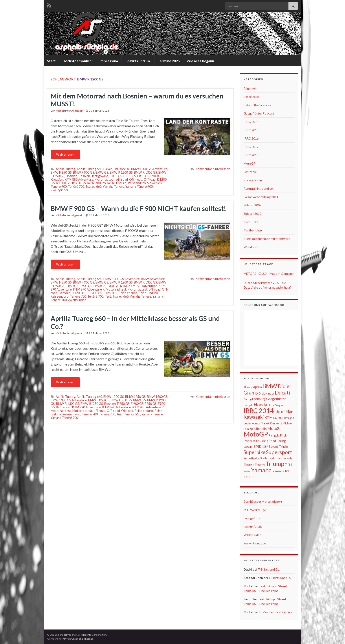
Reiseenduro (137, 183)
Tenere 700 (59, 186)
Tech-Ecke (251, 222)
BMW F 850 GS (61, 172)
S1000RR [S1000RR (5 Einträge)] (248, 447)
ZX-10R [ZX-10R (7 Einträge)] (249, 477)
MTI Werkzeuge (255, 510)
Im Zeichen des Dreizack (275, 612)
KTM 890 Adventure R (89, 289)
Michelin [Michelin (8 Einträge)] (260, 428)
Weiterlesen (65, 154)
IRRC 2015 (251, 130)
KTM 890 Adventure (79, 179)
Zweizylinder (60, 190)
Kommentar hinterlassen (213, 169)
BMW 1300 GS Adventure (149, 169)
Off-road (136, 179)
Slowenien (154, 183)
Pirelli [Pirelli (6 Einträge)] (284, 435)
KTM (123, 286)
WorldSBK (251, 247)
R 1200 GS (79, 293)
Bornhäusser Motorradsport (263, 501)
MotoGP (250, 163)
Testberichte (253, 230)
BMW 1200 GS (114, 397)
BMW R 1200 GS (121, 172)
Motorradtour (105, 179)
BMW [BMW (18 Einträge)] (270, 386)
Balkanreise (122, 169)
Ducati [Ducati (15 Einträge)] (283, 393)
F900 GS (156, 176)
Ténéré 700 (76, 186)
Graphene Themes (82, 639)
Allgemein (77, 111)
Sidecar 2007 (252, 205)
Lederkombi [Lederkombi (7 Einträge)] (252, 423)
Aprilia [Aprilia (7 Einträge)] (257, 387)
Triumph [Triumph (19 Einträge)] (277, 464)
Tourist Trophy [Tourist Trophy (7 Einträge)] (254, 465)
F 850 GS (116, 176)
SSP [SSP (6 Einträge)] (266, 447)
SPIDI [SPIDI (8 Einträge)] (258, 446)
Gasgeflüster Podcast (259, 113)
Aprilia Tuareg (65, 169)
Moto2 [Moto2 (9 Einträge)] (273, 428)
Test (108, 296)
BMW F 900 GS (84, 172)
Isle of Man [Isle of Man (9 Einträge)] (284, 412)
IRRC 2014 (251, 122)
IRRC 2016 (251, 138)
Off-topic (250, 172)
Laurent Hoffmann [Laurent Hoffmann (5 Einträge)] (284, 418)
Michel (60, 111)
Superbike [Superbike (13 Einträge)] (254, 452)
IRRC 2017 (251, 147)
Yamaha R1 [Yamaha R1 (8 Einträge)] (281, 471)
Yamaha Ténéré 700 (139, 186)
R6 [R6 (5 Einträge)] (258, 441)
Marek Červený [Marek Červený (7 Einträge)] (271, 423)
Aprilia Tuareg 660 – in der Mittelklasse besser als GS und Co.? (135, 322)
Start (51, 61)
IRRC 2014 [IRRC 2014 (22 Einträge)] (259, 411)
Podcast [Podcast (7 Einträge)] (250, 441)
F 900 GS (130, 176)
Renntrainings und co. (259, 188)
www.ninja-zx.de (255, 543)
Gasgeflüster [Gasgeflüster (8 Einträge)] (276, 399)
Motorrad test (116, 289)
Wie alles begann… (202, 61)
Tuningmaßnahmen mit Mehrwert (267, 239)
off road (122, 179)
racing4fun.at (253, 518)
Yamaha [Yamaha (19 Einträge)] (261, 470)
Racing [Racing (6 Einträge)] (264, 441)
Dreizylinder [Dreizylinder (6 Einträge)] (266, 393)
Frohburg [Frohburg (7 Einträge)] (259, 399)
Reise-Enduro (117, 183)
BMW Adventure (153, 279)
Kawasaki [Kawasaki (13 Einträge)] (254, 417)
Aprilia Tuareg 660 (89, 169)
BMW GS (102, 172)
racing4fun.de (253, 527)
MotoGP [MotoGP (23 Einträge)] (256, 434)
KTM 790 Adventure (143, 286)
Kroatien (57, 179)
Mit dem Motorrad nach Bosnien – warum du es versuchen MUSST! (137, 100)
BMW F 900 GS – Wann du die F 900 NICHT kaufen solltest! (138, 208)
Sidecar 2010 (252, 214)
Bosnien (72, 176)
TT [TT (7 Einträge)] (290, 465)
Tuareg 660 (93, 186)
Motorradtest (138, 289)
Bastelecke (251, 97)
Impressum (109, 61)
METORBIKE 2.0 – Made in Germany (269, 274)
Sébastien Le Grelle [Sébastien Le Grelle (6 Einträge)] (255, 458)
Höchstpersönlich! (78, 61)
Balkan (108, 169)
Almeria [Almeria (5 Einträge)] (248, 387)
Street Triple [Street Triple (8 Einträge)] (278, 446)
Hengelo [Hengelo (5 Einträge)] (248, 405)
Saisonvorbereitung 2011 (261, 197)
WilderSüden (252, 535)
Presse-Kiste (253, 180)
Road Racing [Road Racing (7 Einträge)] (277, 441)
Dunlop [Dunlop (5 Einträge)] (248, 399)
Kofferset (63, 407)
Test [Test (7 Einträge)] (271, 458)
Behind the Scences (257, 105)
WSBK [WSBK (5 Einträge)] (247, 471)
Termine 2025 (169, 61)
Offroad (150, 179)
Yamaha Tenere (113, 186)
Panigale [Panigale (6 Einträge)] (274, 435)
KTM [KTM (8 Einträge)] (269, 417)
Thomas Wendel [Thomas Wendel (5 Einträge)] (284, 458)
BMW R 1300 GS (146, 172)
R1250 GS (79, 183)
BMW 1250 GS (135, 397)
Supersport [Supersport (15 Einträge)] (279, 452)
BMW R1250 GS (92, 404)
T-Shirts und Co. (138, 61)
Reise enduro (96, 183)
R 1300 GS (63, 183)
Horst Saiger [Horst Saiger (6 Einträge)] (275, 405)
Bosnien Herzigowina (93, 176)
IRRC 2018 (251, 155)
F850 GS (143, 176)
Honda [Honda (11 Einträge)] (260, 404)
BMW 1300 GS (157, 397)
